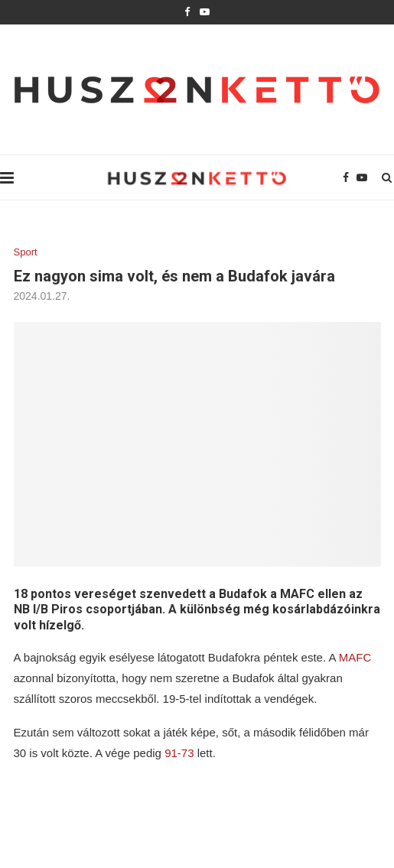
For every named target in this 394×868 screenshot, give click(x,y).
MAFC (355, 657)
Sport (26, 252)
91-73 (178, 753)
